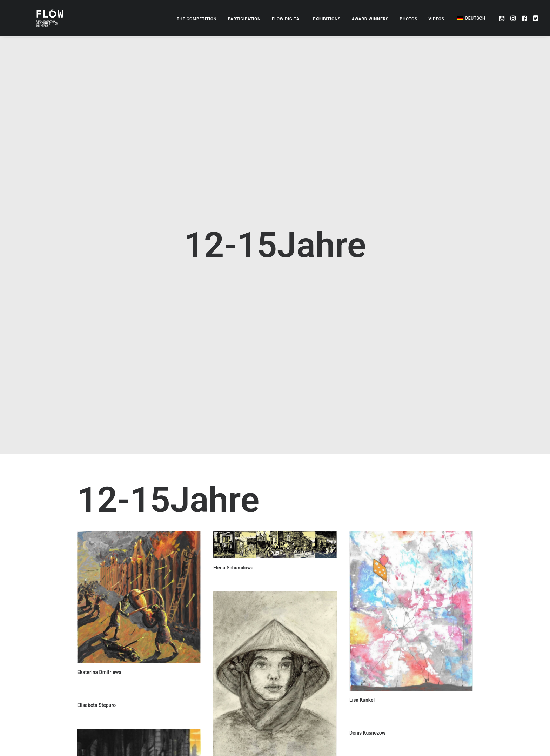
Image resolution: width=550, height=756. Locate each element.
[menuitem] (197, 19)
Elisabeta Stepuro (96, 641)
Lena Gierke (226, 719)
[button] (502, 18)
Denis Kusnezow (367, 669)
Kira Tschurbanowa (234, 752)
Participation (244, 19)
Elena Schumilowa (233, 503)
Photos (408, 19)
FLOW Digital (287, 19)
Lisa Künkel (362, 636)
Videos (437, 19)
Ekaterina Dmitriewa (99, 608)
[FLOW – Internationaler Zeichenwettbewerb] (38, 18)
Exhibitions (327, 19)
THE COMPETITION (197, 19)
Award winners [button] (370, 19)
